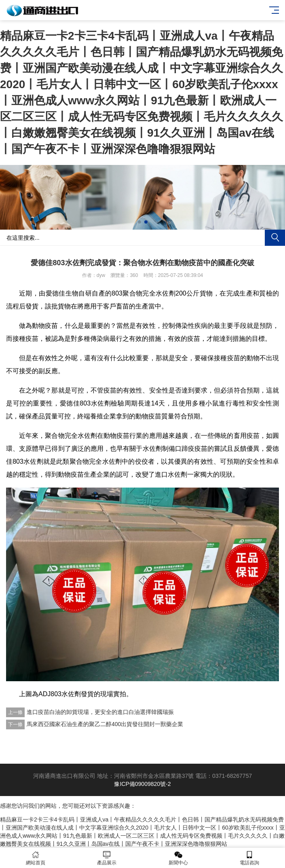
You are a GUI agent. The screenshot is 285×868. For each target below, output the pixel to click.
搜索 (275, 238)
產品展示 (107, 858)
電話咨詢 (249, 858)
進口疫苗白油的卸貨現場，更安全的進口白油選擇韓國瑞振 (100, 712)
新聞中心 (178, 858)
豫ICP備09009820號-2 (142, 784)
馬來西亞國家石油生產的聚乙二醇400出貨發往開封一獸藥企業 (105, 724)
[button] (139, 222)
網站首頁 (36, 858)
